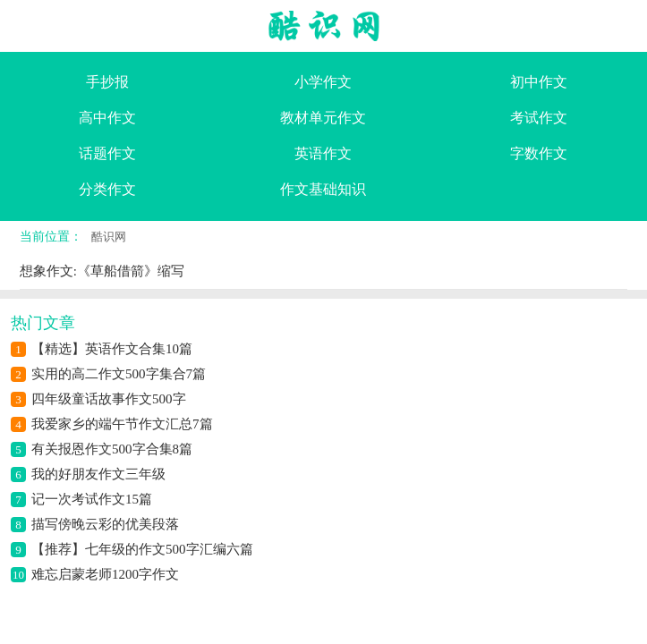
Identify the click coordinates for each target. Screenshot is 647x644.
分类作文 (107, 189)
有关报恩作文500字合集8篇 (112, 449)
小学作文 (323, 82)
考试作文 (539, 118)
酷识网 (109, 237)
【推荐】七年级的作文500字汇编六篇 (142, 549)
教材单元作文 (323, 118)
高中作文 (107, 118)
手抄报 (107, 82)
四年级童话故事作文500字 (109, 399)
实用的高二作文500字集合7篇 (119, 374)
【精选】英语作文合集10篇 (112, 349)
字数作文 (539, 153)
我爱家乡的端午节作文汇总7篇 (122, 424)
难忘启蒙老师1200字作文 (105, 574)
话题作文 (107, 153)
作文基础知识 (323, 189)
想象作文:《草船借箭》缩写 (102, 271)
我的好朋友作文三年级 (98, 474)
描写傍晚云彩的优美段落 (105, 524)
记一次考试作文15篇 (92, 499)
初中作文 (539, 82)
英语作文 (323, 153)
